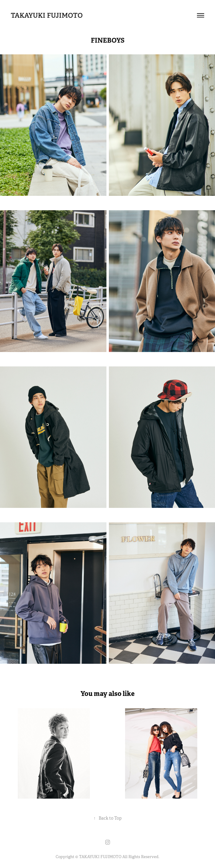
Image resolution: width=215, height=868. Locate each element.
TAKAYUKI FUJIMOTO (47, 15)
